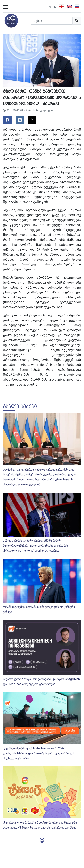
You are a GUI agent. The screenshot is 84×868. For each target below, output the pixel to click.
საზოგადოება (43, 111)
